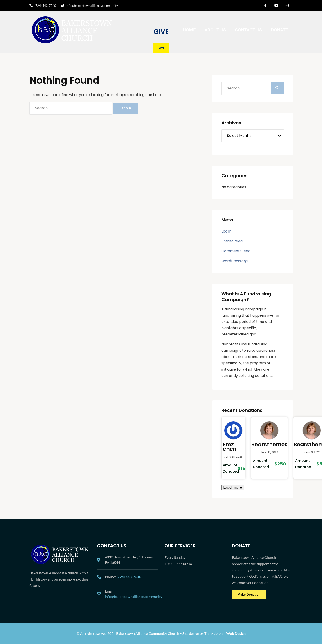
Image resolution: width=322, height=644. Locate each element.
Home (189, 30)
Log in (226, 231)
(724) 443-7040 (129, 577)
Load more (233, 487)
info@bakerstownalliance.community (134, 596)
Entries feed (232, 241)
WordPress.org (234, 261)
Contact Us (248, 30)
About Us (215, 30)
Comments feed (236, 251)
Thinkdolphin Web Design (225, 633)
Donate (279, 30)
